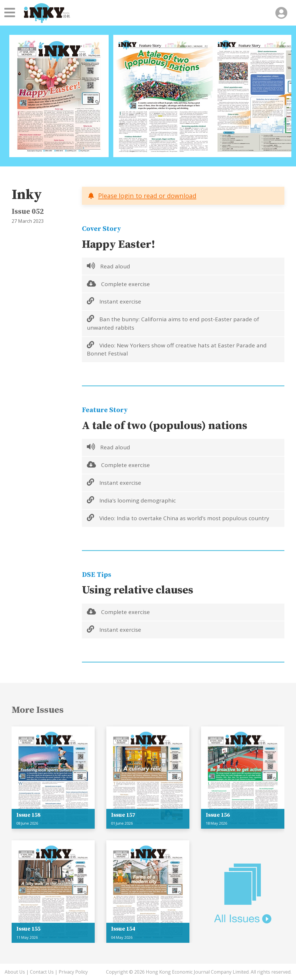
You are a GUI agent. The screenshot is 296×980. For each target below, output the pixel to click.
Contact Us (42, 972)
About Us (15, 972)
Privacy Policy (73, 972)
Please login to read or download (147, 196)
